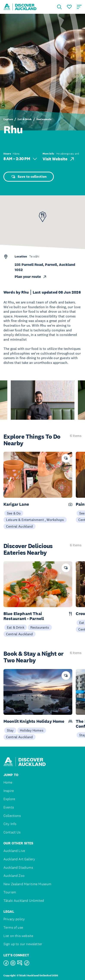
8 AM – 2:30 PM (20, 159)
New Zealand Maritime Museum (27, 884)
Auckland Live (14, 851)
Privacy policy (14, 919)
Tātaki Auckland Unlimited (24, 901)
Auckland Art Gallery (19, 859)
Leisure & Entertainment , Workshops (35, 520)
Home (8, 782)
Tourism (10, 892)
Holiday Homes (32, 730)
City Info (10, 824)
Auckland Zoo (14, 876)
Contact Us (12, 832)
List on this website (18, 936)
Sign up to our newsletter (23, 944)
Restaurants (44, 119)
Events (9, 807)
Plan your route (31, 277)
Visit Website (59, 159)
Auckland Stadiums (18, 867)
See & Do (14, 513)
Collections (12, 816)
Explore (8, 119)
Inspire (9, 791)
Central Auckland (19, 526)
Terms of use (13, 927)
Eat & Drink (25, 119)
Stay (10, 730)
